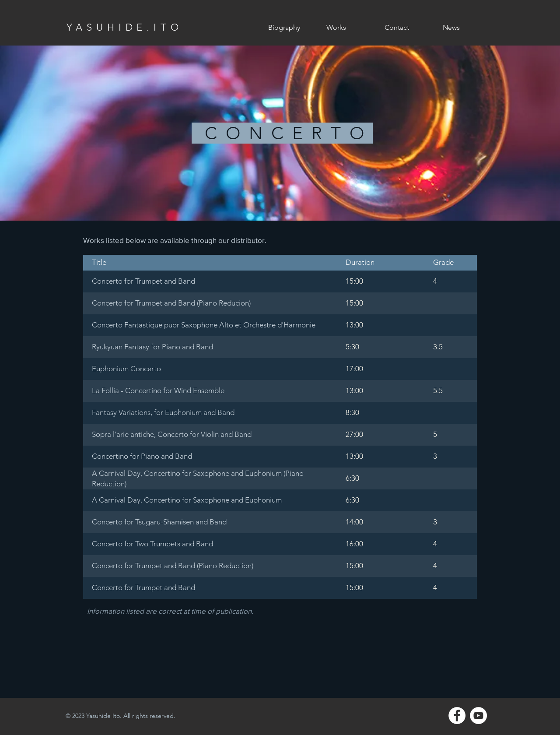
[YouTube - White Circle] (478, 716)
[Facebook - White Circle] (457, 716)
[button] (349, 28)
